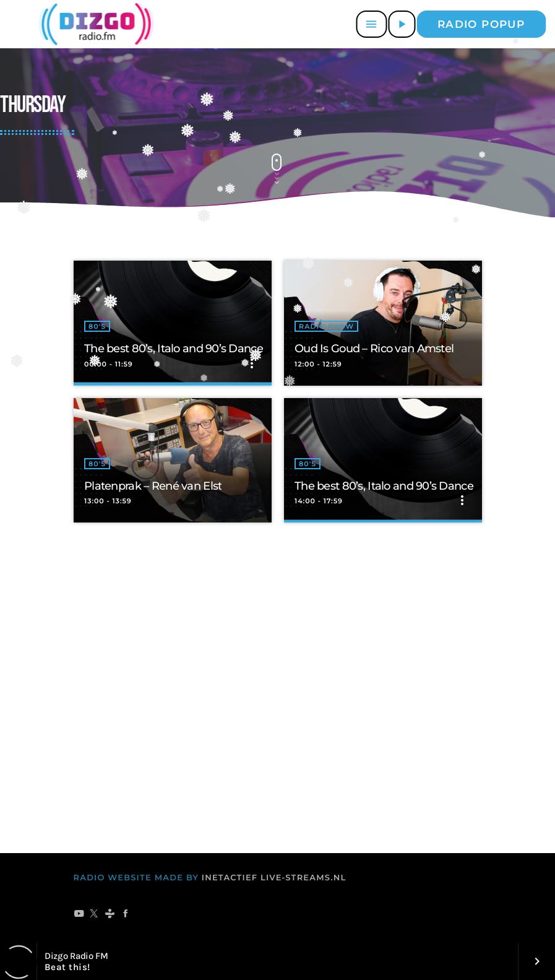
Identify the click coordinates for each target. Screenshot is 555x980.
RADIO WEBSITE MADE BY (136, 878)
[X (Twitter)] (94, 915)
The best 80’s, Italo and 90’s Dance (174, 349)
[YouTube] (79, 915)
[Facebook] (126, 915)
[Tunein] (110, 915)
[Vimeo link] (94, 24)
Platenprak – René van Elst (153, 486)
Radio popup (481, 24)
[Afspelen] (402, 24)
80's (97, 326)
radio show (326, 326)
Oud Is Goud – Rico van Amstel (374, 349)
